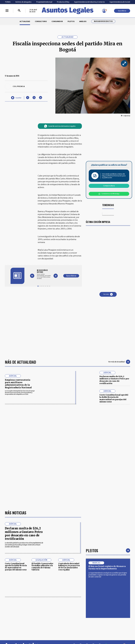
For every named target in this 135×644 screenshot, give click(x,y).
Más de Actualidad (20, 362)
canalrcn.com (105, 633)
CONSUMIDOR (57, 21)
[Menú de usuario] (104, 11)
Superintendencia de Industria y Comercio (89, 2)
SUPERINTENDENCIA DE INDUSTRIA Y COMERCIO (77, 618)
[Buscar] (19, 11)
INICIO (7, 602)
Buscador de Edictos (103, 21)
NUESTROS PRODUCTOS (53, 608)
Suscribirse (122, 11)
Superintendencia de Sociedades (122, 2)
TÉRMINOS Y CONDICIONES (54, 612)
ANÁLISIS (83, 21)
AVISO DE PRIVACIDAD (76, 608)
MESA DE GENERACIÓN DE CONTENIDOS (77, 603)
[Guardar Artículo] (16, 98)
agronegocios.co (32, 633)
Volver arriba (119, 571)
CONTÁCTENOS (50, 603)
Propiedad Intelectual (44, 2)
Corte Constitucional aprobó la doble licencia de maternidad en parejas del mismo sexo (114, 398)
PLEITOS (71, 21)
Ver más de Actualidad (119, 362)
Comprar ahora (109, 186)
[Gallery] (44, 274)
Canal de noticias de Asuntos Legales (60, 126)
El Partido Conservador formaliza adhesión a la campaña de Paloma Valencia (42, 492)
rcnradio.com (123, 633)
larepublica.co (13, 633)
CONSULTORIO (41, 21)
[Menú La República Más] (7, 11)
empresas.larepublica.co (56, 633)
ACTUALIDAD (25, 21)
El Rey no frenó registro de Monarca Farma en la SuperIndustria (107, 493)
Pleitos (92, 476)
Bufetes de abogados (24, 2)
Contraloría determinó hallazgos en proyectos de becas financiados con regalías (69, 492)
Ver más (108, 294)
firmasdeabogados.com (83, 633)
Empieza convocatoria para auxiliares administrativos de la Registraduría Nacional (18, 384)
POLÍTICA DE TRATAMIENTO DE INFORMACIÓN (79, 613)
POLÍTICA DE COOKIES (52, 618)
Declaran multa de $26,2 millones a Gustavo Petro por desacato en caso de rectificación (114, 380)
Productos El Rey (63, 2)
